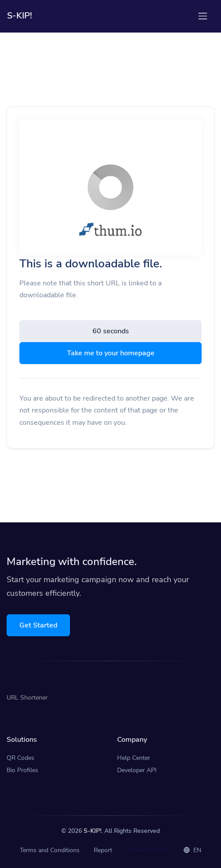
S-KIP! (92, 831)
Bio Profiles (22, 770)
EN (192, 850)
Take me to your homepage (111, 353)
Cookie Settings (148, 850)
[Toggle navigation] (203, 16)
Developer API (137, 770)
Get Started (38, 625)
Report (103, 850)
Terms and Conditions (50, 850)
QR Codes (20, 758)
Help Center (134, 758)
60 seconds (111, 331)
